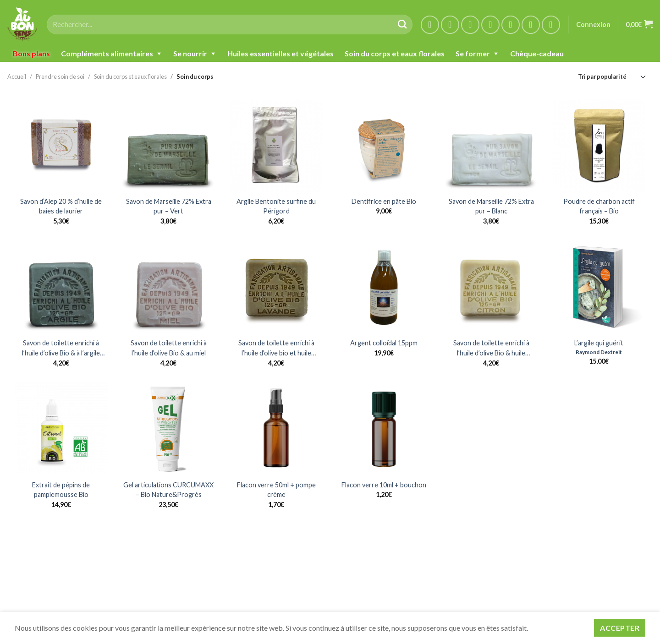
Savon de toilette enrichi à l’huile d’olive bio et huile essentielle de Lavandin (276, 348)
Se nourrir (190, 53)
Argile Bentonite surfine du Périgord (276, 206)
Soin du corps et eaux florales (395, 53)
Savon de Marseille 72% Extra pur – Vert (169, 206)
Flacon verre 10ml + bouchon (384, 485)
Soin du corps (195, 76)
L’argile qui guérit (599, 343)
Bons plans (31, 53)
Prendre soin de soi (60, 76)
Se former (473, 53)
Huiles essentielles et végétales (280, 53)
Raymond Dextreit (599, 352)
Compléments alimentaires (107, 53)
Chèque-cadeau (537, 53)
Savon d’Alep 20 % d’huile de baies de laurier (61, 206)
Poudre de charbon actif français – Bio (599, 206)
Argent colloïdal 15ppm (384, 343)
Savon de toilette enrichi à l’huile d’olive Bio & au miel (169, 348)
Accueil (17, 76)
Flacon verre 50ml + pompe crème (276, 490)
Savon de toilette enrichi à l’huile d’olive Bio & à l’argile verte (61, 348)
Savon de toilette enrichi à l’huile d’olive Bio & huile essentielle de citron (491, 348)
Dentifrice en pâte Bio (384, 201)
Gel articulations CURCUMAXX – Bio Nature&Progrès (168, 490)
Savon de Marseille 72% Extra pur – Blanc (491, 206)
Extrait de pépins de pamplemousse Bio (61, 490)
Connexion (593, 25)
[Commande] (612, 77)
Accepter (620, 628)
